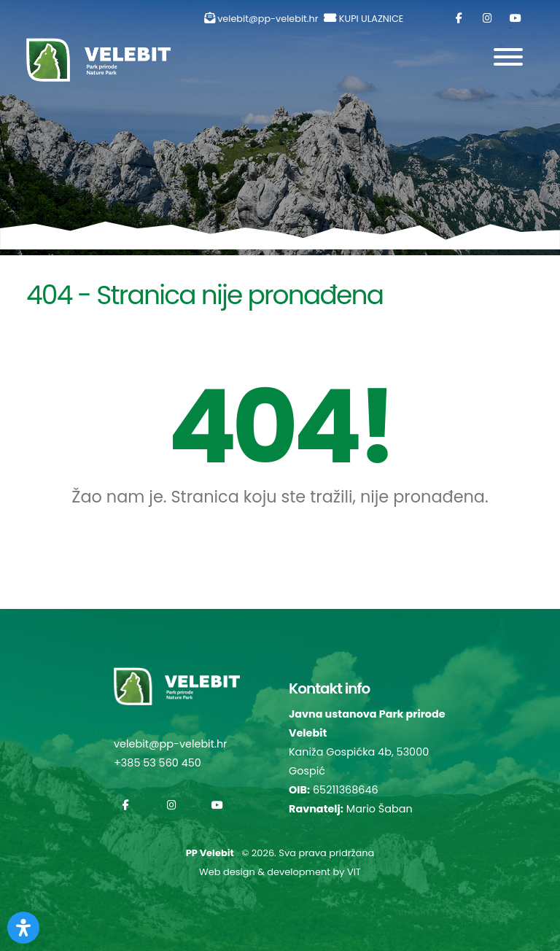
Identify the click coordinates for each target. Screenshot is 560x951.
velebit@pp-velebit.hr (268, 19)
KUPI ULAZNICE (372, 19)
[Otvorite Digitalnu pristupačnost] (23, 928)
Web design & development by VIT (280, 872)
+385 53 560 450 (157, 763)
